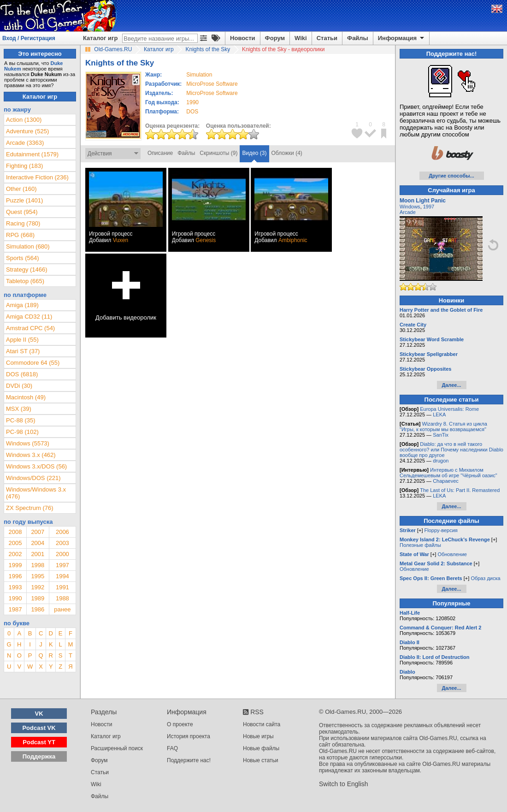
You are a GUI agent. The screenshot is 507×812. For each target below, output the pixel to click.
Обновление (452, 554)
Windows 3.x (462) (31, 455)
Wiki (301, 38)
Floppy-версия (441, 530)
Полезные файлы (420, 545)
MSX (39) (19, 409)
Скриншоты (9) (218, 153)
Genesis (206, 240)
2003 (62, 543)
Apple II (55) (22, 340)
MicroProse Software (212, 84)
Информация (402, 38)
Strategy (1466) (27, 270)
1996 (15, 576)
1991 (62, 587)
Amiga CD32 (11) (29, 317)
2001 (38, 554)
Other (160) (21, 189)
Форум (275, 38)
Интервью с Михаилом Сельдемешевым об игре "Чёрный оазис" (448, 473)
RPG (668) (20, 235)
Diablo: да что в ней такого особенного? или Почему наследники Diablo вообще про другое (451, 450)
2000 (62, 554)
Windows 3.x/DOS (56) (36, 466)
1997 (62, 565)
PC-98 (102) (22, 432)
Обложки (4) (287, 153)
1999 (15, 565)
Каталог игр (100, 38)
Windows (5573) (28, 443)
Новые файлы (261, 748)
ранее (62, 609)
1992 (38, 587)
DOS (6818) (22, 374)
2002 (15, 554)
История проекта (189, 736)
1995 (38, 576)
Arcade (408, 212)
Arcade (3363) (25, 143)
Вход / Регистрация (29, 38)
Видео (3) (254, 153)
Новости (243, 38)
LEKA (439, 415)
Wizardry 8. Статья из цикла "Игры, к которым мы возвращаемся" (443, 427)
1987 (15, 609)
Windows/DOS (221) (33, 478)
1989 (38, 598)
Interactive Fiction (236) (37, 177)
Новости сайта (262, 724)
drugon (441, 461)
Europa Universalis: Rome (449, 409)
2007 (38, 532)
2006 (62, 532)
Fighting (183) (24, 166)
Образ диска (485, 578)
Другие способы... (451, 176)
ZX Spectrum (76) (30, 508)
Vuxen (121, 240)
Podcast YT (39, 742)
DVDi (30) (19, 386)
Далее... (451, 385)
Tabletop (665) (25, 281)
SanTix (441, 435)
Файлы (358, 38)
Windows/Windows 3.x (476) (36, 493)
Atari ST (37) (23, 351)
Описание (160, 153)
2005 (15, 543)
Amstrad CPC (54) (30, 328)
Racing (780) (23, 223)
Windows (410, 207)
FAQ (172, 748)
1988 (62, 598)
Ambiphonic (293, 240)
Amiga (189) (22, 305)
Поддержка (39, 756)
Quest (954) (22, 212)
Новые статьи (261, 760)
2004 (38, 543)
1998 (38, 565)
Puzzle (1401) (24, 200)
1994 (62, 576)
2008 (15, 532)
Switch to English (344, 784)
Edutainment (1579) (32, 154)
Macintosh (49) (26, 397)
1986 (38, 609)
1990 (192, 102)
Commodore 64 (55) (33, 363)
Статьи (327, 38)
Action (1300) (24, 120)
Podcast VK (39, 728)
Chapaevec (446, 481)
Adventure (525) (27, 131)
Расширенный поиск (117, 748)
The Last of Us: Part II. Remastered (460, 490)
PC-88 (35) (21, 420)
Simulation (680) (28, 246)
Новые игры (258, 736)
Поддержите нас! (189, 760)
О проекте (180, 724)
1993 (15, 587)
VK (39, 714)
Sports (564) (23, 258)
